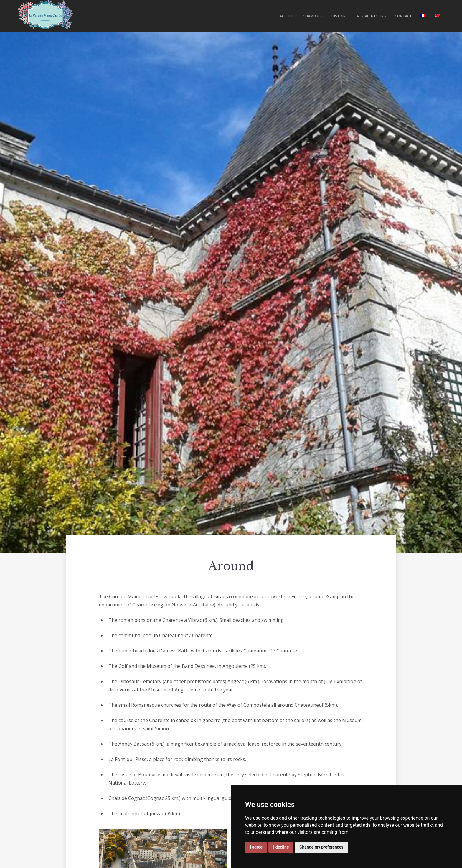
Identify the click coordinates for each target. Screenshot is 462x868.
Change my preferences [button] (321, 847)
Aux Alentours (371, 16)
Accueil (287, 16)
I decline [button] (281, 847)
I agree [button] (256, 847)
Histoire (340, 16)
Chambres (313, 16)
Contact (403, 16)
